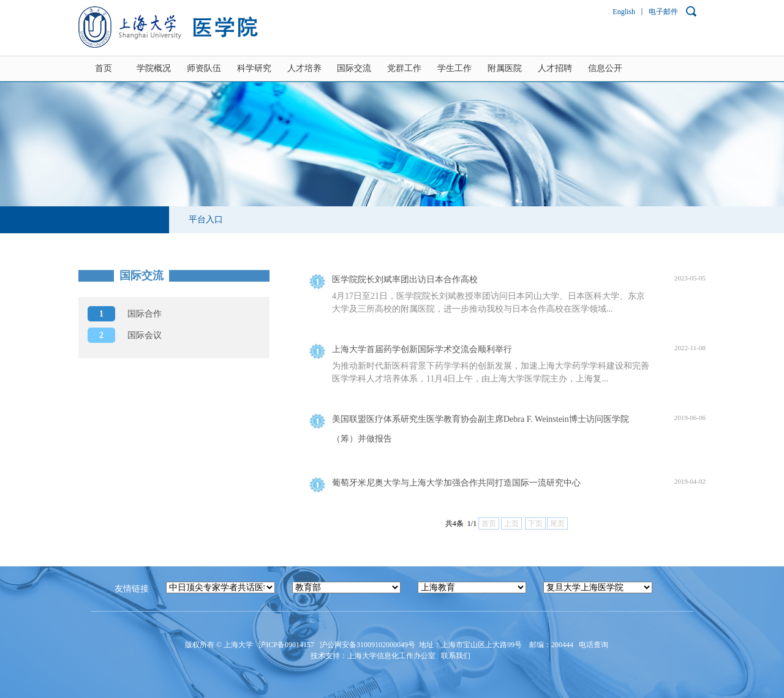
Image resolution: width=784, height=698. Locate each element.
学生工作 (454, 68)
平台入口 (206, 220)
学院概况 (154, 68)
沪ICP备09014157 (287, 645)
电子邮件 (663, 12)
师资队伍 (204, 68)
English (624, 12)
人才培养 (304, 68)
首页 (104, 68)
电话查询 (594, 645)
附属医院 (505, 68)
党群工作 (404, 68)
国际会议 (125, 335)
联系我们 (457, 656)
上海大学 (237, 645)
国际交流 (354, 68)
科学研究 (254, 68)
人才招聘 (555, 68)
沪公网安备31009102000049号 (367, 645)
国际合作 (125, 314)
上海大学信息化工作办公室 (394, 656)
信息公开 (605, 68)
